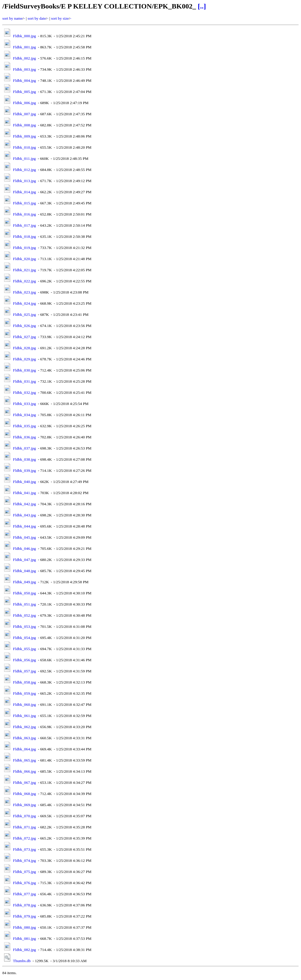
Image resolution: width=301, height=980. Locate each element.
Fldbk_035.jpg (24, 426)
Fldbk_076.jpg (24, 883)
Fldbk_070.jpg (24, 816)
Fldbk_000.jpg (24, 36)
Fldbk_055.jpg (24, 649)
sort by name (12, 18)
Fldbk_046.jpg (24, 549)
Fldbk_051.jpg (24, 604)
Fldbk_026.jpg (24, 326)
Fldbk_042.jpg (24, 504)
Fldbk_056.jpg (24, 660)
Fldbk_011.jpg (24, 158)
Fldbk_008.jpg (24, 125)
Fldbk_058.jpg (24, 682)
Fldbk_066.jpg (24, 771)
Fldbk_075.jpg (24, 872)
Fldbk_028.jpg (24, 348)
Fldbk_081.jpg (24, 939)
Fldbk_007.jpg (24, 114)
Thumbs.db (22, 961)
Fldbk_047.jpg (24, 560)
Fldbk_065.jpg (24, 760)
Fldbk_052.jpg (24, 615)
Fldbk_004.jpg (24, 80)
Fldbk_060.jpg (24, 705)
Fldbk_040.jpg (24, 482)
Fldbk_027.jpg (24, 337)
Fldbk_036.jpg (24, 437)
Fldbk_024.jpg (24, 303)
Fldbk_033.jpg (24, 404)
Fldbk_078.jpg (24, 905)
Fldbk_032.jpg (24, 392)
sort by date (37, 18)
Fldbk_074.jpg (24, 861)
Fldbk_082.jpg (24, 950)
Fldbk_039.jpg (24, 470)
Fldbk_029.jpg (24, 359)
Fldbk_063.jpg (24, 738)
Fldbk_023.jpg (24, 292)
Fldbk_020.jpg (24, 259)
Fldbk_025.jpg (24, 314)
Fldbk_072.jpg (24, 838)
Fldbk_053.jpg (24, 627)
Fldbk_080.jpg (24, 927)
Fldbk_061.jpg (24, 716)
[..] (202, 6)
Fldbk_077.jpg (24, 894)
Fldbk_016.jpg (24, 214)
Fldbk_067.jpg (24, 783)
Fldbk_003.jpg (24, 69)
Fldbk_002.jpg (24, 58)
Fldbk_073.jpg (24, 849)
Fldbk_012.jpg (24, 170)
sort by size (60, 18)
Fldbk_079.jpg (24, 916)
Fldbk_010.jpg (24, 147)
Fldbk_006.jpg (24, 103)
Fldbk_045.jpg (24, 537)
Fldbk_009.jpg (24, 136)
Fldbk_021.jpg (24, 270)
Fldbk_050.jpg (24, 593)
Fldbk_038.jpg (24, 459)
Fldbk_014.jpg (24, 192)
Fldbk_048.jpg (24, 571)
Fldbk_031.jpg (24, 381)
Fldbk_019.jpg (24, 248)
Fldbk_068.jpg (24, 794)
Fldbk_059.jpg (24, 693)
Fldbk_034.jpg (24, 415)
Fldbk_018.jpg (24, 236)
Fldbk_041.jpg (24, 493)
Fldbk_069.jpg (24, 805)
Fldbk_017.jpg (24, 225)
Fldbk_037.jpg (24, 448)
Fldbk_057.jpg (24, 671)
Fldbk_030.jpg (24, 370)
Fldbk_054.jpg (24, 638)
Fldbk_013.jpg (24, 181)
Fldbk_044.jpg (24, 526)
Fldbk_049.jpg (24, 582)
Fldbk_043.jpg (24, 515)
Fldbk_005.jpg (24, 92)
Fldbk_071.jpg (24, 827)
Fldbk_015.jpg (24, 203)
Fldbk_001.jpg (24, 47)
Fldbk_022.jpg (24, 281)
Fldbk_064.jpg (24, 749)
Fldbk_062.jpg (24, 727)
